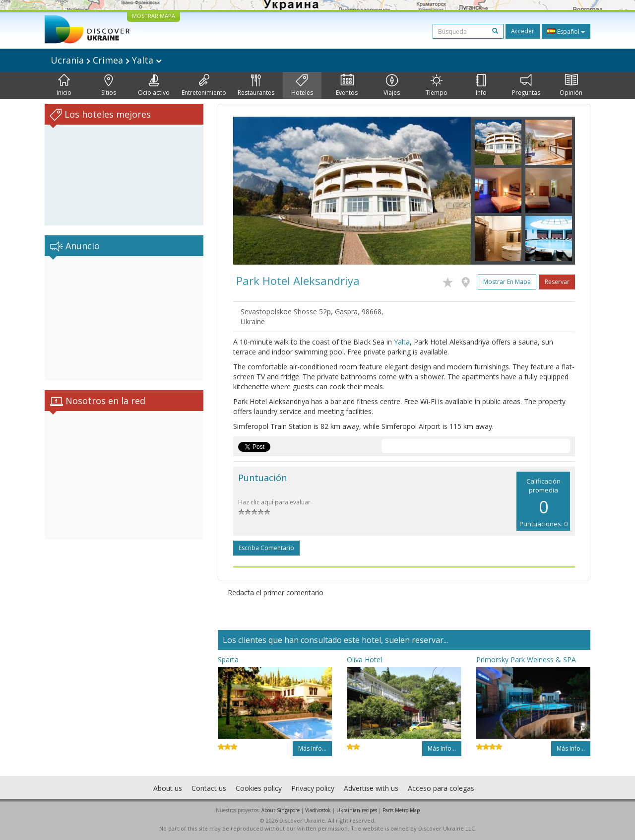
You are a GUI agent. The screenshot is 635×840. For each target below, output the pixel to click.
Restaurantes (256, 85)
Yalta (402, 342)
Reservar (557, 282)
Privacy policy (313, 788)
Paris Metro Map (401, 810)
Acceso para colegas (441, 788)
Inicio (64, 85)
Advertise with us (371, 788)
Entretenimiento (204, 85)
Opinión (571, 85)
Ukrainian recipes (357, 810)
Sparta (228, 660)
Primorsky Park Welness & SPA (526, 660)
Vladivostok (318, 810)
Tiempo (437, 85)
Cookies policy (259, 788)
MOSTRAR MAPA (154, 16)
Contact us (209, 788)
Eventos (347, 85)
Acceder (523, 31)
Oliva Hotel (364, 660)
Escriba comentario (266, 548)
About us (168, 788)
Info (481, 85)
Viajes (392, 85)
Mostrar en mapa (507, 282)
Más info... (312, 748)
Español (566, 31)
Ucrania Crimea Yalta (106, 60)
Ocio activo (154, 85)
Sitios (109, 85)
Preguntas (526, 85)
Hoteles (302, 85)
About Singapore (281, 810)
